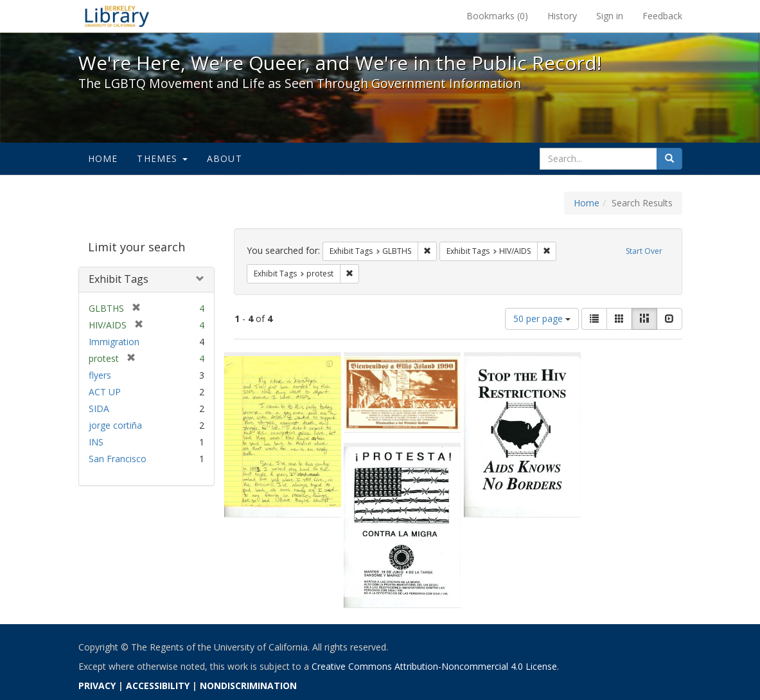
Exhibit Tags (119, 279)
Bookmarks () (497, 16)
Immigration (114, 342)
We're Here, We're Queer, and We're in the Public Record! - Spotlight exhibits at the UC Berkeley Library (117, 16)
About (225, 158)
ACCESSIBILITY (158, 686)
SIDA (99, 408)
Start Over (644, 251)
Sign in (610, 16)
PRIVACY (97, 686)
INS (96, 442)
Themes (162, 158)
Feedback (662, 16)
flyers (100, 375)
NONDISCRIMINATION (248, 686)
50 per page (542, 319)
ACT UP (105, 392)
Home (103, 158)
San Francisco (118, 459)
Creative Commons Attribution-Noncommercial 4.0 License (434, 666)
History (562, 16)
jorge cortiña (115, 425)
